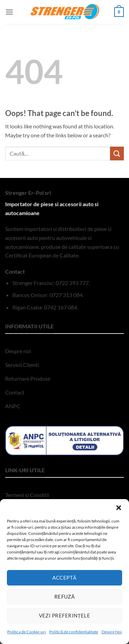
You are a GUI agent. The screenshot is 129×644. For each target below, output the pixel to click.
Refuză (65, 597)
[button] (119, 508)
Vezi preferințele (65, 615)
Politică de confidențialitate (74, 632)
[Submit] (117, 153)
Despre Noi (112, 632)
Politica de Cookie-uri (26, 632)
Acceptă (64, 578)
